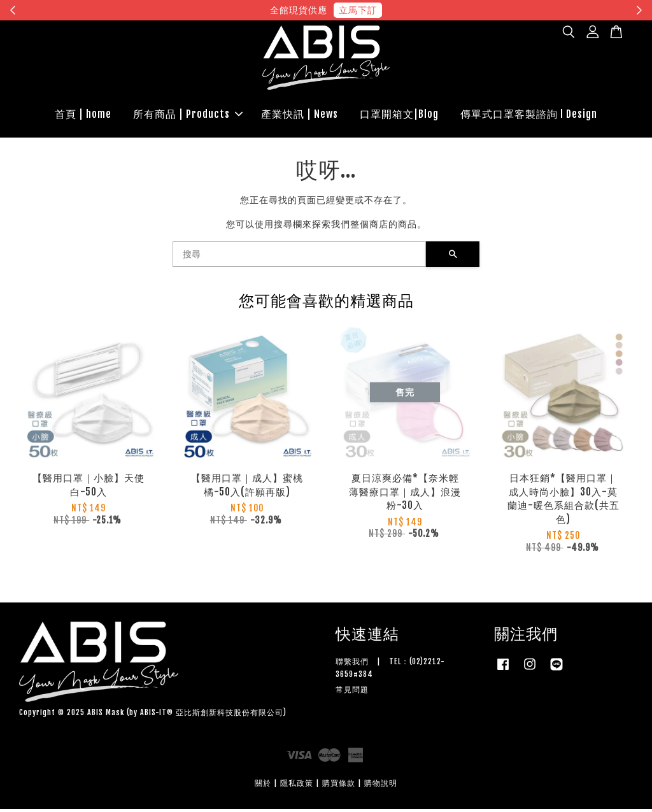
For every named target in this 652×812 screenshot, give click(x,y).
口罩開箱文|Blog (399, 115)
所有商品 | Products (188, 115)
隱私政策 (297, 786)
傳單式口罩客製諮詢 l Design (529, 115)
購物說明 (381, 786)
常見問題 (352, 692)
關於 (263, 786)
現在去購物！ (443, 10)
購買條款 (339, 786)
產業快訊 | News (300, 115)
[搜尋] (299, 257)
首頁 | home (83, 115)
